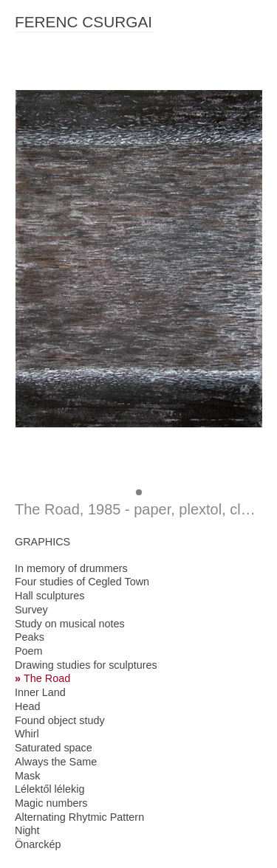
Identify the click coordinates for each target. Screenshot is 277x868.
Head (27, 706)
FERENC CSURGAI (83, 22)
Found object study (60, 720)
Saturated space (54, 748)
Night (27, 830)
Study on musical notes (70, 624)
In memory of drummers (71, 568)
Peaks (30, 637)
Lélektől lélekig (49, 789)
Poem (29, 651)
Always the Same (56, 762)
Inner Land (40, 692)
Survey (31, 610)
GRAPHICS (42, 542)
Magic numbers (51, 803)
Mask (27, 776)
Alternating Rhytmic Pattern (79, 817)
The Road (47, 678)
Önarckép (38, 844)
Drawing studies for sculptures (86, 665)
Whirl (27, 734)
